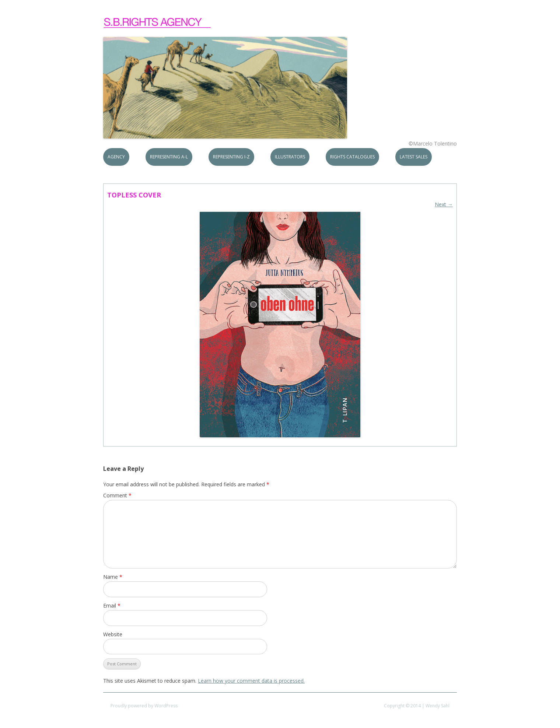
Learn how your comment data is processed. (251, 681)
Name (113, 577)
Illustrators (290, 157)
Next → (444, 204)
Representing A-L (169, 157)
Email (112, 605)
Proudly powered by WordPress (144, 706)
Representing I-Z (231, 157)
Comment (117, 495)
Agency (116, 157)
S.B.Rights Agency (158, 23)
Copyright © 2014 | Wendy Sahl (417, 706)
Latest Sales (414, 157)
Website (113, 634)
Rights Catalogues (352, 157)
